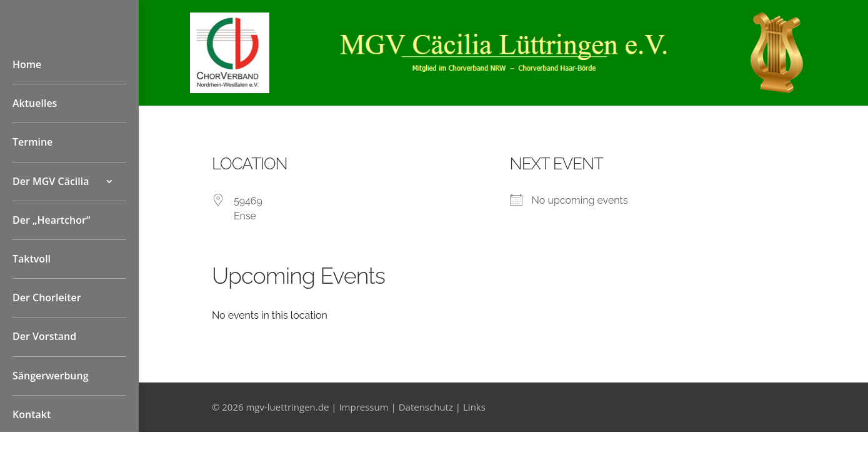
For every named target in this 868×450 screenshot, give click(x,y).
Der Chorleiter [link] (47, 297)
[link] (230, 89)
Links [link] (474, 407)
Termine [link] (32, 142)
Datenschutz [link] (426, 407)
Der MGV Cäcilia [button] (51, 181)
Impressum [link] (363, 407)
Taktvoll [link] (32, 259)
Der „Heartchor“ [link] (51, 220)
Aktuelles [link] (35, 103)
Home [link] (27, 64)
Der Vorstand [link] (44, 336)
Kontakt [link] (32, 414)
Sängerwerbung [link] (51, 376)
